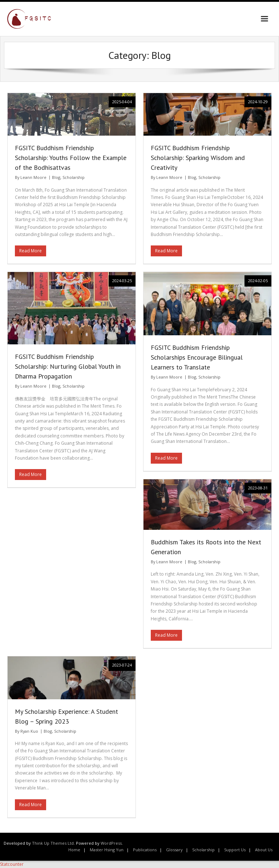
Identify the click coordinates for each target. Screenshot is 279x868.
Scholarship (74, 177)
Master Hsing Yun (107, 850)
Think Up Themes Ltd (53, 843)
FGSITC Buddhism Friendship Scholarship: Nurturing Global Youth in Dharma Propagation (68, 366)
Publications (145, 850)
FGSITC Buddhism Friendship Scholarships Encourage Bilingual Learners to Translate (197, 357)
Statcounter (12, 864)
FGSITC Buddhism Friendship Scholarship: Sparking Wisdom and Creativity (198, 158)
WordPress (111, 843)
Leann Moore (33, 177)
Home (74, 850)
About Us (264, 850)
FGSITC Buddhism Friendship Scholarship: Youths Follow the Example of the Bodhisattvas (71, 158)
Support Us (235, 850)
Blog (56, 177)
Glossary (174, 850)
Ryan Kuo (29, 731)
